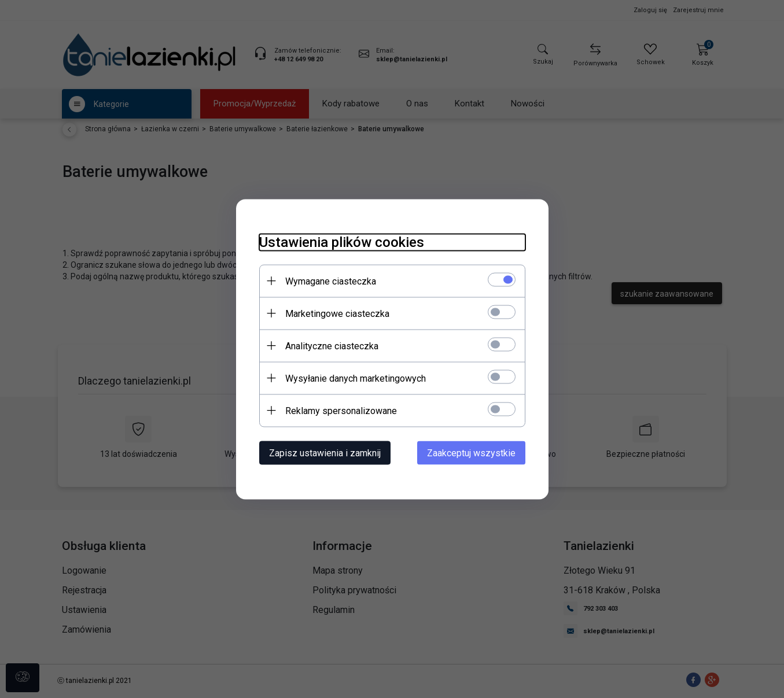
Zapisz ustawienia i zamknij (325, 453)
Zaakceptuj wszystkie (471, 453)
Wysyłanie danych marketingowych (356, 378)
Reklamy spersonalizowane (341, 410)
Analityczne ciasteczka (332, 346)
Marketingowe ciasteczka (337, 313)
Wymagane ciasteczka (331, 281)
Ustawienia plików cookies (342, 242)
